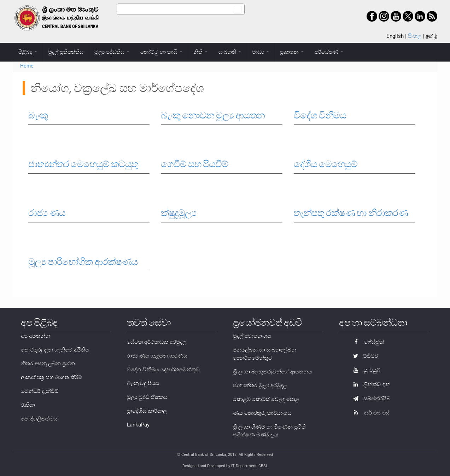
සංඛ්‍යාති (230, 52)
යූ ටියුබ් (365, 370)
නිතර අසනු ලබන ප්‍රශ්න (48, 364)
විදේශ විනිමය (320, 115)
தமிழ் (431, 36)
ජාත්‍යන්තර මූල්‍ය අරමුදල (260, 385)
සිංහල (415, 36)
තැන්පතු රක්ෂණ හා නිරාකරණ (351, 213)
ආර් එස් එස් (370, 413)
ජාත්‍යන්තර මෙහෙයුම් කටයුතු (83, 164)
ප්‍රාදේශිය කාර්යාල (147, 411)
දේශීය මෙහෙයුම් (326, 164)
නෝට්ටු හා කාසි (161, 52)
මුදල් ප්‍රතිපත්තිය (66, 52)
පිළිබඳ (28, 52)
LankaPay (138, 425)
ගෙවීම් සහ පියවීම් (194, 164)
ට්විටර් (364, 356)
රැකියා (28, 405)
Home (27, 66)
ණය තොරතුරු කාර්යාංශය (262, 413)
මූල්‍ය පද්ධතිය (112, 52)
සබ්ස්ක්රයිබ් (370, 399)
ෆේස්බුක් (367, 342)
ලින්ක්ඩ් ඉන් (370, 384)
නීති (200, 52)
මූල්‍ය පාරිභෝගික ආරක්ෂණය (83, 262)
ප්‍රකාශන (292, 52)
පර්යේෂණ (329, 52)
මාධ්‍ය (261, 52)
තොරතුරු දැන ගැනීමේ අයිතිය (55, 350)
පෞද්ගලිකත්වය (39, 419)
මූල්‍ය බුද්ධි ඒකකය (147, 397)
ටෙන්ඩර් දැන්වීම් (40, 391)
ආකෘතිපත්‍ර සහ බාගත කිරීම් (51, 377)
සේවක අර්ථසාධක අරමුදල (157, 342)
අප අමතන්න (36, 336)
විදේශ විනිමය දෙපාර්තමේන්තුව (163, 370)
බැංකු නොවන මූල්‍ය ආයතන (213, 115)
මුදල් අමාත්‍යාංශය (252, 336)
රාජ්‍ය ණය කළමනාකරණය (157, 356)
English (395, 36)
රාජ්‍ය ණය (47, 213)
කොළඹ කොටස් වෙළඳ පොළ (266, 399)
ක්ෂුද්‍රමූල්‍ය (179, 213)
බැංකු (38, 115)
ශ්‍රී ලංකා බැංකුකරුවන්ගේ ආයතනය (273, 372)
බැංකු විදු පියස (143, 383)
